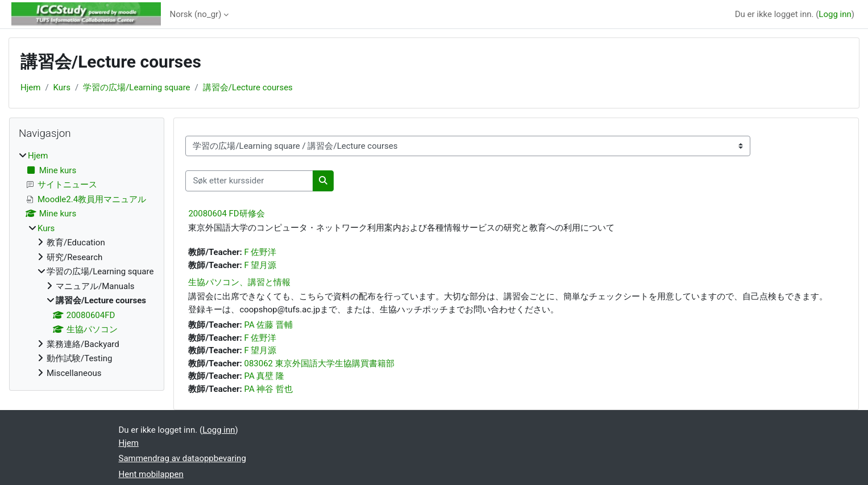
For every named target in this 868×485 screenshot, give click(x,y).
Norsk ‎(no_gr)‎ (196, 14)
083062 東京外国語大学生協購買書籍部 (319, 363)
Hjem (30, 87)
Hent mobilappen (151, 474)
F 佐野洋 (260, 252)
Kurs (62, 87)
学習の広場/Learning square (136, 87)
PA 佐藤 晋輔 (268, 325)
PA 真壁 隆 (264, 376)
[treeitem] (87, 264)
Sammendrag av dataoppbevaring (182, 458)
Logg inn (835, 14)
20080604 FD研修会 (226, 214)
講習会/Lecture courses (248, 87)
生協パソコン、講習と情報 (239, 282)
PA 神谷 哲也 (268, 389)
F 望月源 (260, 265)
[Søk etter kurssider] (249, 181)
